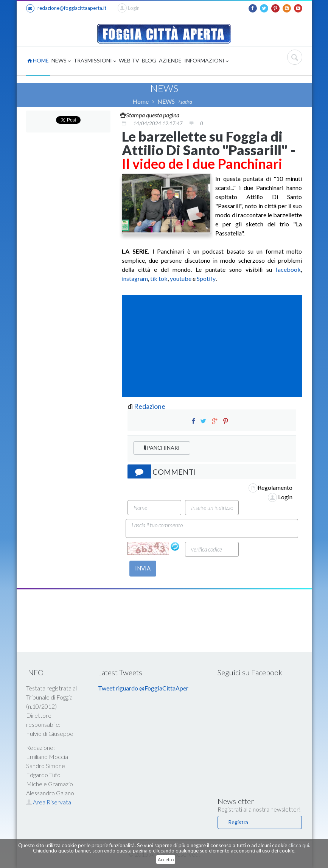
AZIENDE (170, 60)
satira (186, 102)
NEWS (61, 61)
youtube (181, 278)
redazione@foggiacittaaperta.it (66, 8)
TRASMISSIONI (95, 61)
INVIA (143, 568)
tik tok (159, 278)
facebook (288, 269)
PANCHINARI (162, 448)
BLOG (149, 60)
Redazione (150, 406)
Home (141, 101)
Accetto (166, 859)
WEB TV (129, 60)
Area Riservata (49, 802)
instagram (135, 278)
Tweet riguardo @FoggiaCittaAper (143, 688)
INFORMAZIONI (206, 61)
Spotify (206, 278)
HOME (38, 60)
